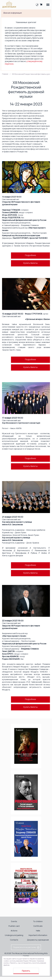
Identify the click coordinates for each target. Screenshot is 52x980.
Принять (26, 971)
